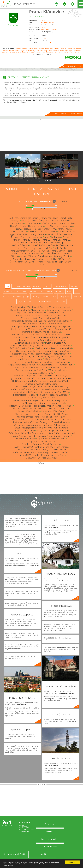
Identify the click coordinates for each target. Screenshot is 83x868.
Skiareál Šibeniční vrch (27, 403)
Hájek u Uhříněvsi (75, 51)
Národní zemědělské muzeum (54, 367)
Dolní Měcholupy (41, 51)
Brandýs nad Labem (29, 218)
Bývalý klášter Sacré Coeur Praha (29, 447)
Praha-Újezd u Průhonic (38, 251)
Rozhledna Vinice (19, 307)
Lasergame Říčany (56, 313)
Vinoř (34, 262)
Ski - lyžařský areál (60, 286)
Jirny (54, 229)
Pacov (47, 237)
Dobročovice (66, 221)
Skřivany (15, 256)
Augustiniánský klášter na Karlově (23, 365)
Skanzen (74, 286)
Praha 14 (16, 240)
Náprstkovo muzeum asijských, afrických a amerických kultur (41, 400)
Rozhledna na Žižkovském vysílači (27, 335)
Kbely (68, 229)
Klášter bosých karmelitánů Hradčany (31, 450)
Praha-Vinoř (56, 251)
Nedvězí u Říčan (55, 234)
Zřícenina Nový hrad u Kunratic (29, 343)
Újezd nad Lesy (16, 262)
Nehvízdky (68, 234)
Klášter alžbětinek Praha (24, 395)
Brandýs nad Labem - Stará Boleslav (56, 218)
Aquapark (37, 286)
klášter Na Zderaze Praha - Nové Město (27, 406)
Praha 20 (46, 240)
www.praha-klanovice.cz (50, 43)
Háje (66, 51)
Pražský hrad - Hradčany (59, 436)
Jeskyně (46, 296)
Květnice (71, 232)
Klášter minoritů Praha (55, 359)
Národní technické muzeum (30, 359)
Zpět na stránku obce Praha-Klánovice (69, 114)
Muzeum (32, 302)
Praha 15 (26, 240)
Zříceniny (5, 296)
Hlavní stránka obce (75, 66)
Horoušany (16, 229)
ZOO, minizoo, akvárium (21, 286)
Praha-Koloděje (51, 245)
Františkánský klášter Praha (41, 373)
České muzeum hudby (24, 430)
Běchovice (18, 49)
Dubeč (62, 51)
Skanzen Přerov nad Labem (32, 324)
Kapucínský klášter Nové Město (58, 351)
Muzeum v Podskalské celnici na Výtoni (33, 414)
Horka (24, 226)
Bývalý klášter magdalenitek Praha (52, 430)
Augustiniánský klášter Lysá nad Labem (29, 346)
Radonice (26, 254)
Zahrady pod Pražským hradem (54, 422)
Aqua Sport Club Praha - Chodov (26, 326)
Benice (24, 49)
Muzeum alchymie (58, 370)
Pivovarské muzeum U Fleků (52, 403)
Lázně (54, 296)
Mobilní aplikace (50, 847)
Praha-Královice (23, 248)
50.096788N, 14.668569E (49, 29)
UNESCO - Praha (59, 414)
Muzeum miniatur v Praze (53, 455)
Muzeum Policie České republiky (54, 362)
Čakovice (63, 49)
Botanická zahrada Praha (54, 315)
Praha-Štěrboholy (18, 251)
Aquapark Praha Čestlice (50, 318)
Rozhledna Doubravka (20, 310)
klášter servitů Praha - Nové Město (53, 392)
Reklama (50, 832)
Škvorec (24, 256)
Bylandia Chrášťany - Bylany (41, 356)
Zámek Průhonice (54, 324)
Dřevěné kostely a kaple (21, 296)
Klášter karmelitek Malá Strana (24, 419)
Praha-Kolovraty (67, 245)
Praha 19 (36, 240)
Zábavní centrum (45, 302)
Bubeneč (56, 49)
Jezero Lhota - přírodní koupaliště (53, 337)
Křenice (62, 232)
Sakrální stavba (60, 302)
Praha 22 (66, 240)
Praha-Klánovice (46, 12)
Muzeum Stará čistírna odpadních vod (57, 433)
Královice (53, 232)
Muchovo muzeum (19, 356)
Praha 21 (56, 240)
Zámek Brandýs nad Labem (29, 315)
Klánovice (13, 232)
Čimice (12, 51)
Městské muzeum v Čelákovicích (32, 313)
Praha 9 (21, 243)
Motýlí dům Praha (64, 356)
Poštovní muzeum (43, 354)
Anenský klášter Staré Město (60, 406)
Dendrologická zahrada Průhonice (27, 321)
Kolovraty (33, 232)
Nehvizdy (15, 237)
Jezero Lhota (59, 340)
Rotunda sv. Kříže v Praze (53, 411)
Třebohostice (43, 259)
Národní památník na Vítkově (57, 335)
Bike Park (78, 296)
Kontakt (42, 854)
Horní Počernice (53, 226)
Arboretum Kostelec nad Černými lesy (34, 340)
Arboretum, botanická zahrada (41, 291)
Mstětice (42, 234)
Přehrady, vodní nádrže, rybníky (15, 291)
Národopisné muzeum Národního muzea (41, 444)
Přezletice (68, 251)
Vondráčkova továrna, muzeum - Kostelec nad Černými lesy (41, 387)
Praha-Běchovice (34, 243)
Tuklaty (54, 259)
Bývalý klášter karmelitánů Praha (25, 378)
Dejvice (23, 51)
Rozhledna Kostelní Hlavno (53, 417)
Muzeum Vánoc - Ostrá (50, 419)
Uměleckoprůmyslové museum (41, 398)
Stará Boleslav (44, 256)
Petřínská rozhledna (59, 450)
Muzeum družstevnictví (56, 343)
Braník (36, 49)
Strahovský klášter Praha (28, 455)
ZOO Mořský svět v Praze (21, 348)
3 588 (44, 38)
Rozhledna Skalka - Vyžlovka (23, 329)
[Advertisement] (41, 136)
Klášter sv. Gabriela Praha (25, 452)
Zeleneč (69, 262)
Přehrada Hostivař (29, 318)
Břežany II (15, 221)
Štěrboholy (57, 256)
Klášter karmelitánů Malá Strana (23, 433)
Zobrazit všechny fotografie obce (41, 181)
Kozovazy (43, 232)
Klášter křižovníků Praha (29, 411)
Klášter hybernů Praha (23, 354)
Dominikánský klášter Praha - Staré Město (52, 389)
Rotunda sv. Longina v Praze (26, 367)
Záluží (54, 262)
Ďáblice (17, 51)
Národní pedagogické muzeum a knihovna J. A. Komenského (41, 425)
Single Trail (21, 302)
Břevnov (42, 49)
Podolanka (56, 237)
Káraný (61, 229)
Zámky (77, 291)
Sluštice (33, 256)
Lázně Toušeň (22, 234)
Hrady (69, 291)
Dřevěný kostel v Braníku (57, 447)
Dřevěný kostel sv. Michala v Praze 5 (41, 441)
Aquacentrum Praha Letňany (57, 321)
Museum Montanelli (25, 439)
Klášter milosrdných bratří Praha (55, 381)
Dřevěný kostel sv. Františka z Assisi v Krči (53, 348)
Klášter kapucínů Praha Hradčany (54, 452)
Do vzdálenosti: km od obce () (31, 270)
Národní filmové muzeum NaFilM (57, 378)
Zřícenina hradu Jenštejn (60, 307)
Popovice (67, 237)
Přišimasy (16, 254)
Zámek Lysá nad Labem (60, 346)
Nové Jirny (26, 237)
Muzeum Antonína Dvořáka (25, 362)
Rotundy (36, 296)
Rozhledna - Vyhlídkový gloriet (56, 326)
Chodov (78, 49)
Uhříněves (64, 259)
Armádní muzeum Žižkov (25, 337)
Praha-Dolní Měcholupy (54, 243)
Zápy (61, 262)
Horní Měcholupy (36, 226)
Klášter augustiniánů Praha (26, 422)
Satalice (47, 254)
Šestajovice (57, 254)
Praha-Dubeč (37, 245)
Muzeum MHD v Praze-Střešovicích (42, 458)
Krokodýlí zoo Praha (52, 332)
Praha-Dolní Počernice (19, 245)
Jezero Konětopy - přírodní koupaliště (30, 436)
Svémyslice (18, 259)
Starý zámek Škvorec (37, 307)
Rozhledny (59, 291)
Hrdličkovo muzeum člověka (25, 381)
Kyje (12, 234)
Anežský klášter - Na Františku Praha (57, 365)
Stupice (67, 256)
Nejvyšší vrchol (65, 296)
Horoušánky (67, 226)
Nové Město (37, 237)
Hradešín (37, 229)
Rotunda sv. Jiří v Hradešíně (59, 310)
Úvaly (27, 262)
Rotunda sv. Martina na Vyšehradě (53, 395)
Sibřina (67, 254)
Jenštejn (47, 229)
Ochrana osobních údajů (14, 854)
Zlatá (41, 264)
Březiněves (49, 49)
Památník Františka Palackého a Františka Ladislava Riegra (41, 376)
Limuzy (33, 234)
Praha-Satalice (61, 248)
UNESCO (47, 286)
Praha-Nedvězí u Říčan (42, 248)
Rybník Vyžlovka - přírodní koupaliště (54, 329)
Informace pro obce (50, 839)
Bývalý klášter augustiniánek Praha (32, 370)
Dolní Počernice (53, 51)
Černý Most (71, 49)
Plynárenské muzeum (31, 332)
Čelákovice (32, 221)
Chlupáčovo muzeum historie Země (41, 384)
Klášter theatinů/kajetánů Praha (51, 439)
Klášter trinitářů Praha (21, 389)
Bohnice (30, 49)
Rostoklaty (37, 254)
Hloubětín (15, 226)
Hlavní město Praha (47, 22)
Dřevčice (45, 223)
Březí (24, 221)
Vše (8, 286)
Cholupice (5, 51)
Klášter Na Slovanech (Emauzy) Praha (30, 409)
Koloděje (23, 232)
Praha (43, 20)
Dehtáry (55, 221)
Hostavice (27, 229)
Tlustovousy (30, 259)
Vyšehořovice (44, 262)
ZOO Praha (67, 419)
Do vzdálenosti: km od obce (34, 201)
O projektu (50, 824)
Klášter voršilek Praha (59, 409)
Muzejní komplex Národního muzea (26, 351)
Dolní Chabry (31, 51)
